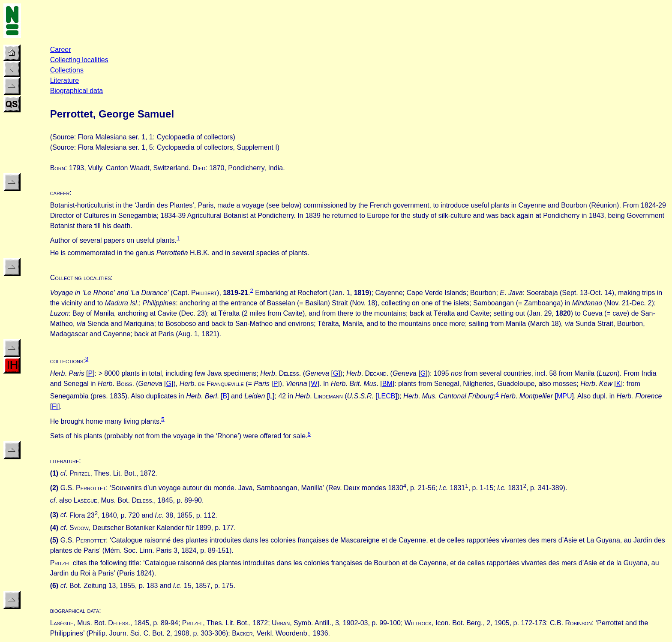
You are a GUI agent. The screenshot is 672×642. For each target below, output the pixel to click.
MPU (564, 396)
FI (55, 406)
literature (65, 461)
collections (67, 361)
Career (61, 50)
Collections (67, 70)
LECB (387, 396)
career (60, 193)
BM (387, 384)
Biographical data (77, 91)
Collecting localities (79, 60)
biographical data (75, 610)
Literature (65, 80)
